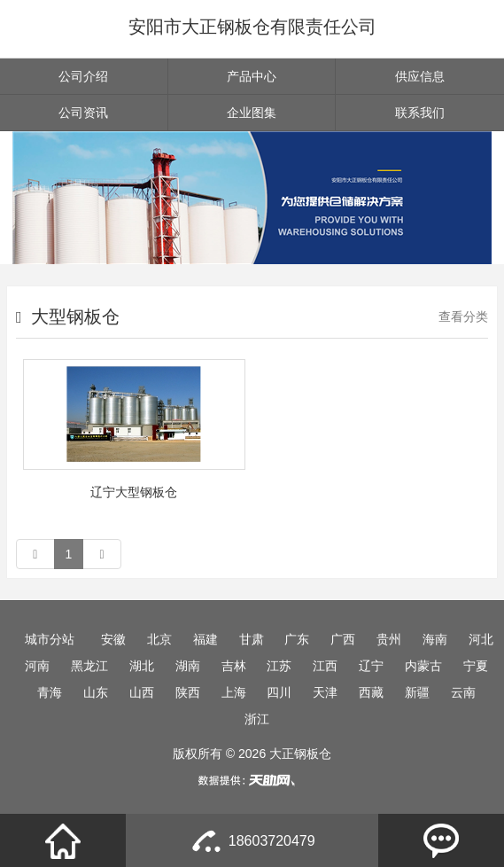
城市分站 (50, 639)
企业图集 (252, 113)
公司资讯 (83, 113)
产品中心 (252, 76)
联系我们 (420, 113)
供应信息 (420, 76)
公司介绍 (83, 76)
